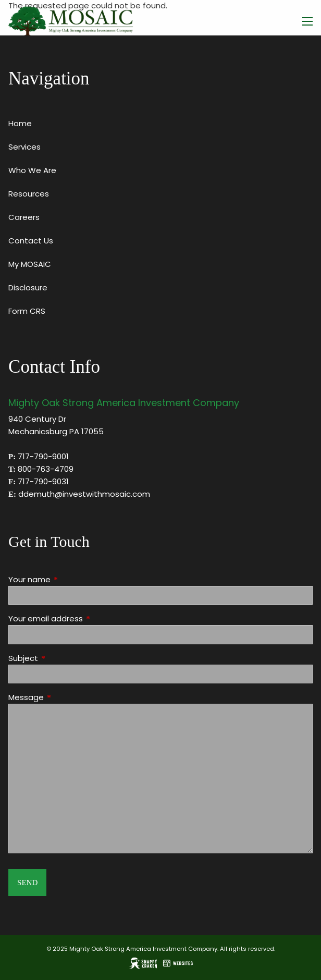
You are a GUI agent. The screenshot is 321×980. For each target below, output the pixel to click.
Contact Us (31, 241)
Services (24, 147)
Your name (69, 579)
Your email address (85, 618)
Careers (24, 217)
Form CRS (27, 311)
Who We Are (32, 170)
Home (20, 123)
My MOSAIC (30, 264)
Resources (29, 194)
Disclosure (28, 287)
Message (66, 697)
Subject (63, 658)
